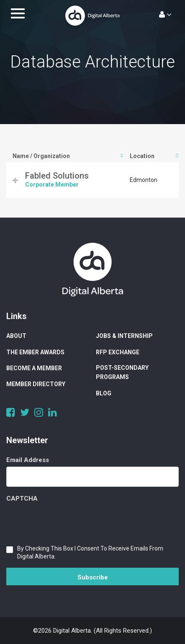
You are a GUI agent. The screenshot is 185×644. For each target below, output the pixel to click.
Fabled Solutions (57, 176)
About (16, 336)
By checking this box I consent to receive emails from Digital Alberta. (90, 552)
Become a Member (34, 368)
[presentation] (70, 522)
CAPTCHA (22, 499)
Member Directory (36, 384)
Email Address (28, 460)
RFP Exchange (118, 352)
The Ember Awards (35, 352)
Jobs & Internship (124, 336)
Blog (104, 393)
